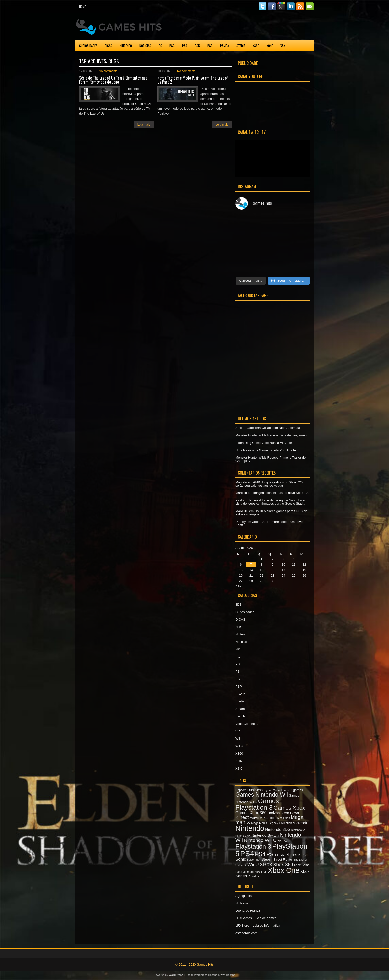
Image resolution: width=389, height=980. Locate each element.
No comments (108, 71)
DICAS (108, 46)
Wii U (239, 746)
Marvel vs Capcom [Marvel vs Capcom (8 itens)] (263, 818)
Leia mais (144, 125)
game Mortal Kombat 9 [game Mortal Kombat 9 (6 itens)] (279, 790)
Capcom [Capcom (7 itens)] (241, 790)
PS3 (172, 46)
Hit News (242, 903)
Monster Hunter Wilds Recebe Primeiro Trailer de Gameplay (271, 459)
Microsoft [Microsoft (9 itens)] (300, 823)
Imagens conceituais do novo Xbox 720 (281, 493)
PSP (210, 46)
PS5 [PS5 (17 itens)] (271, 854)
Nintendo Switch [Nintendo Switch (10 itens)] (265, 835)
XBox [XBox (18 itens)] (266, 864)
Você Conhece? (247, 724)
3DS (239, 605)
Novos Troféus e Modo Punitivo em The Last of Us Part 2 (193, 80)
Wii (238, 739)
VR (238, 731)
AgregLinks (243, 896)
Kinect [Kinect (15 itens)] (242, 817)
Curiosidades (88, 46)
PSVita (225, 46)
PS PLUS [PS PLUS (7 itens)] (299, 855)
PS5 (197, 46)
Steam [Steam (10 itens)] (267, 859)
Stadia (241, 46)
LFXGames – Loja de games (256, 918)
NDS (239, 627)
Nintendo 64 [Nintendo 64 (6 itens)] (298, 830)
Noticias (145, 46)
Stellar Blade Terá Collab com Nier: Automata (268, 428)
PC (160, 46)
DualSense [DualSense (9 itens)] (256, 790)
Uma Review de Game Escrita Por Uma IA (266, 450)
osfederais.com (246, 933)
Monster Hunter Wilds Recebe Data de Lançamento (272, 435)
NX (238, 649)
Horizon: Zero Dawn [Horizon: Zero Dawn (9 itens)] (283, 813)
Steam (240, 709)
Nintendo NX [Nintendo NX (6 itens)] (243, 836)
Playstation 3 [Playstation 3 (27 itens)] (253, 846)
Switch (240, 716)
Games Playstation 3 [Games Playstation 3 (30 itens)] (257, 804)
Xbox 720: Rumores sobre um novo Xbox (269, 523)
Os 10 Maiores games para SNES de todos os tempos (271, 513)
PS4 (185, 46)
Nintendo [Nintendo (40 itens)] (250, 828)
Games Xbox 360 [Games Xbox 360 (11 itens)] (251, 813)
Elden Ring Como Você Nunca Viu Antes (264, 443)
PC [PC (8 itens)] (285, 841)
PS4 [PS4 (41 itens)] (247, 854)
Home (82, 7)
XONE (270, 46)
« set (239, 585)
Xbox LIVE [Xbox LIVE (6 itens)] (261, 872)
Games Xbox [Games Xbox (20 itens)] (289, 808)
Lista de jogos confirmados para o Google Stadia (270, 504)
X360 (256, 46)
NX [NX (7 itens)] (280, 841)
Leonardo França (248, 911)
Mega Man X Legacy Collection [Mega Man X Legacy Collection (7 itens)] (271, 823)
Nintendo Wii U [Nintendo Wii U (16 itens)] (260, 840)
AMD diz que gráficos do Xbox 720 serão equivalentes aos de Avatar (269, 484)
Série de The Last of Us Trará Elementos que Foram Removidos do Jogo (113, 80)
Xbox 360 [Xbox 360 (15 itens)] (283, 864)
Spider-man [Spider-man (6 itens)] (254, 860)
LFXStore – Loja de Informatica (258, 926)
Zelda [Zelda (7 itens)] (255, 876)
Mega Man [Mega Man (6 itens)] (284, 818)
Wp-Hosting (228, 975)
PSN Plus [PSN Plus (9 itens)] (285, 855)
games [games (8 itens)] (298, 790)
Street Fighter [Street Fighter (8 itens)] (283, 859)
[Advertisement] (256, 26)
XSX (283, 46)
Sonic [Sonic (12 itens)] (241, 859)
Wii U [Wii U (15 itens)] (253, 864)
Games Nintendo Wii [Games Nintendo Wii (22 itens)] (262, 795)
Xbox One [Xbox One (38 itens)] (284, 870)
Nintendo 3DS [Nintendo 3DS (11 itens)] (278, 829)
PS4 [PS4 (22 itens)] (260, 854)
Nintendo (126, 46)
